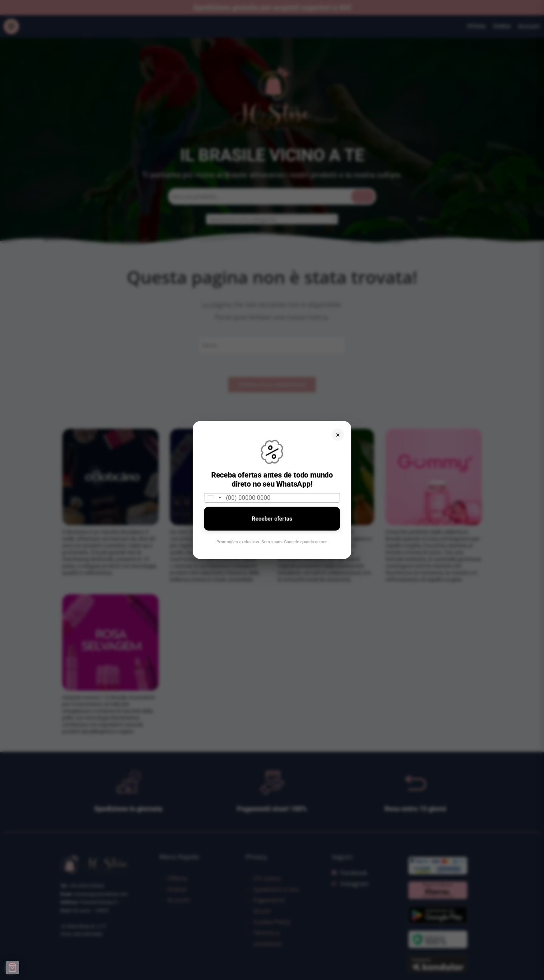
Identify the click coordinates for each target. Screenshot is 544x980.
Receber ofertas (272, 519)
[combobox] (214, 498)
